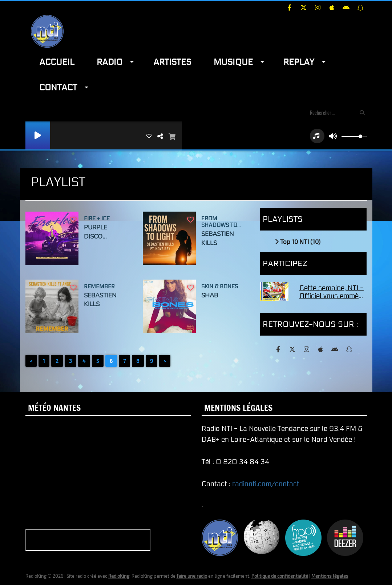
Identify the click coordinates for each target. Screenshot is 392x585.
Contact (58, 87)
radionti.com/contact (266, 484)
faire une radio (192, 576)
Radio (110, 62)
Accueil (57, 62)
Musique (233, 62)
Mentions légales (330, 576)
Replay (299, 62)
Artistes (172, 62)
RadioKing (119, 576)
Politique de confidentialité (280, 576)
